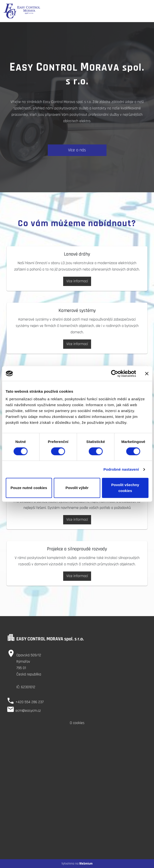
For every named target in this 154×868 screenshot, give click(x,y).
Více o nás (77, 150)
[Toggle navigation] (146, 11)
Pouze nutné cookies (29, 488)
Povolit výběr (77, 488)
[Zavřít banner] (147, 374)
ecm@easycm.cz (28, 711)
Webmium (86, 864)
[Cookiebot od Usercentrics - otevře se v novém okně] (114, 374)
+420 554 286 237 (30, 702)
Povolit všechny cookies (125, 488)
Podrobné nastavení (121, 469)
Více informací (77, 281)
